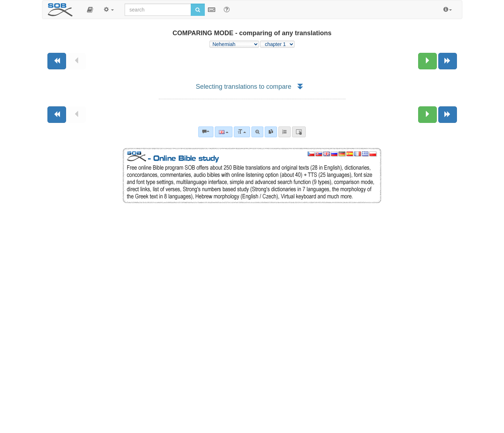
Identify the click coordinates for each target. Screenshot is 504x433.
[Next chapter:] (427, 61)
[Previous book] (57, 61)
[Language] (224, 132)
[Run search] (198, 10)
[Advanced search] (257, 132)
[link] (271, 132)
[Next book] (448, 61)
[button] (90, 10)
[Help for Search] (227, 9)
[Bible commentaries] (206, 132)
